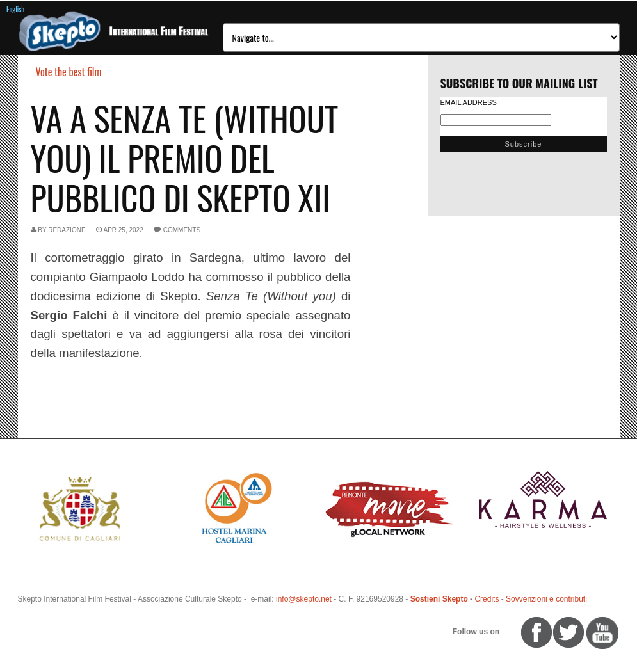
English (15, 9)
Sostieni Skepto (439, 599)
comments (182, 230)
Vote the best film (69, 72)
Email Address (469, 102)
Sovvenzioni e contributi (546, 599)
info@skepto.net (304, 599)
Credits (487, 599)
